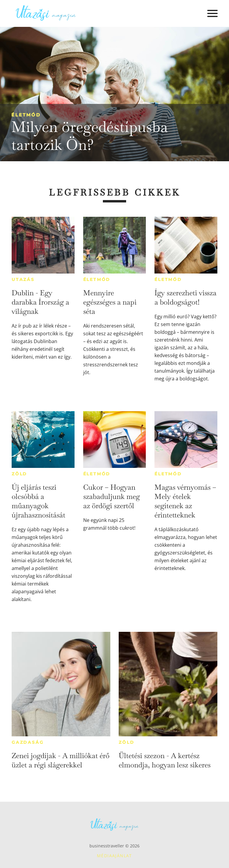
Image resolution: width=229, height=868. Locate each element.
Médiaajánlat (114, 856)
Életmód (26, 115)
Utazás (23, 279)
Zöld (19, 474)
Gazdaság (28, 742)
